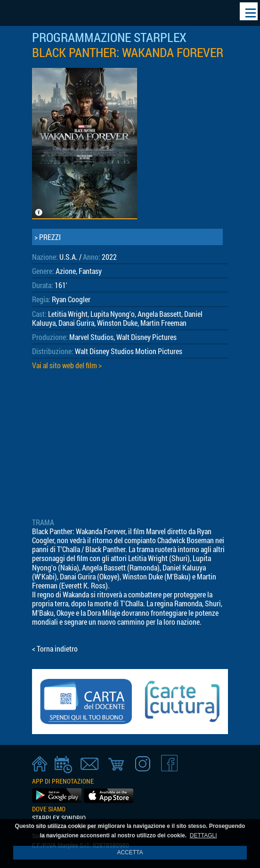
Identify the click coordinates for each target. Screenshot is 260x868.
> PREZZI (48, 237)
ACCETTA (130, 852)
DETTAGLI (203, 835)
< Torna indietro (55, 649)
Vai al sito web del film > (67, 365)
